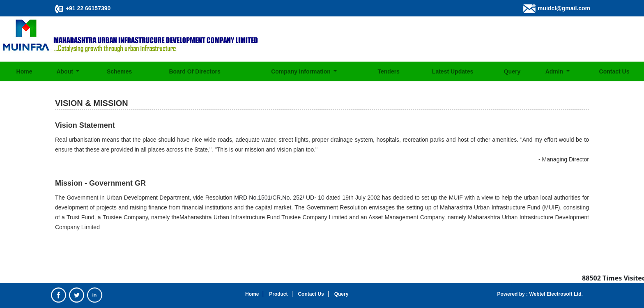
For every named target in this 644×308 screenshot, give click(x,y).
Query (512, 71)
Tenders (388, 71)
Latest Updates (453, 71)
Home (24, 71)
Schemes (119, 71)
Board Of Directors (194, 71)
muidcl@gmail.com (564, 8)
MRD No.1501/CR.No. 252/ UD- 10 (279, 198)
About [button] (65, 71)
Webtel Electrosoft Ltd (554, 294)
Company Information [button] (302, 71)
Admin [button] (555, 71)
